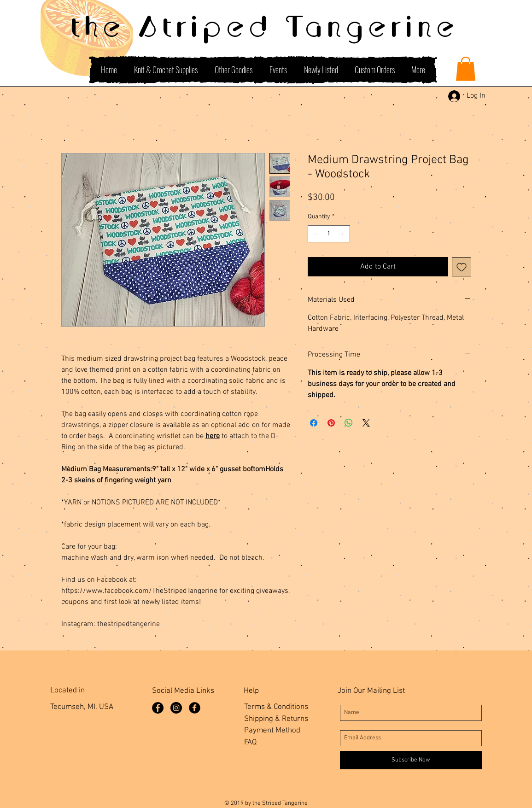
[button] (466, 69)
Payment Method (272, 731)
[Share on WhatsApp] (349, 423)
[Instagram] (176, 708)
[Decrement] (315, 234)
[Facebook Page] (158, 708)
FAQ (250, 743)
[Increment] (343, 234)
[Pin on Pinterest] (331, 423)
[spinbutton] (329, 234)
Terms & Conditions (276, 707)
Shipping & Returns (276, 719)
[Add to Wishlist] (462, 267)
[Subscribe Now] (411, 760)
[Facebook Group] (195, 708)
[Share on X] (366, 423)
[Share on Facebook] (314, 423)
